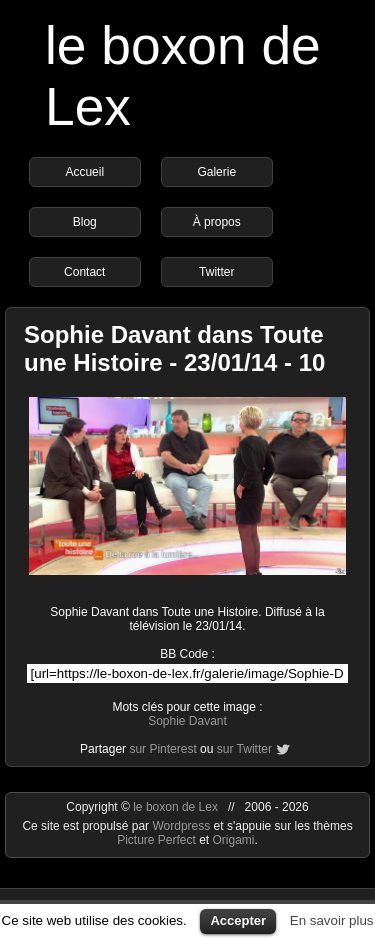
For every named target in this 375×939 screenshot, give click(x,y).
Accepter (238, 920)
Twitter (216, 272)
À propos (217, 222)
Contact (84, 272)
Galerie (216, 172)
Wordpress (182, 826)
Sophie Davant (187, 721)
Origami (234, 840)
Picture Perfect (156, 840)
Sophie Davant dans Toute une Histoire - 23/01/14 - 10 (174, 348)
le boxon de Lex (175, 807)
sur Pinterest (162, 749)
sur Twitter (244, 749)
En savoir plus (332, 920)
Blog (85, 222)
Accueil (84, 172)
